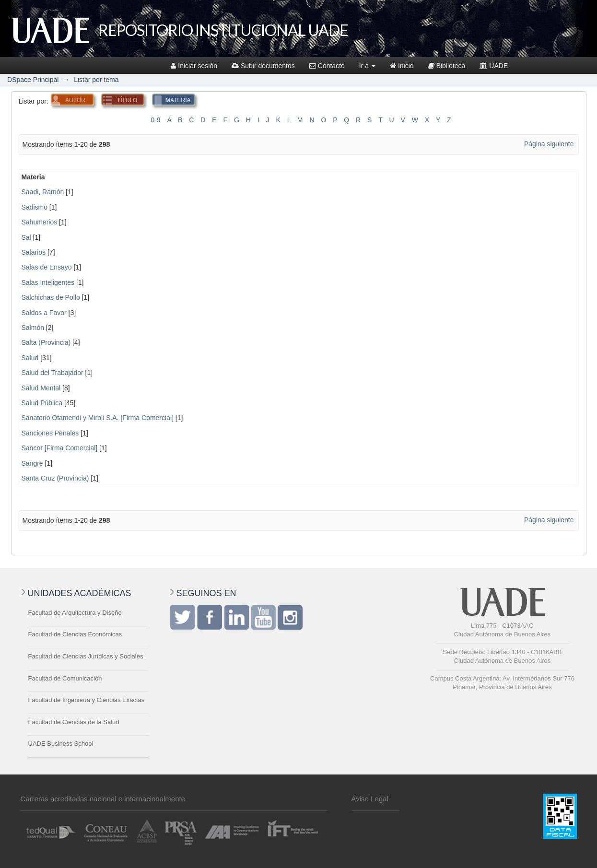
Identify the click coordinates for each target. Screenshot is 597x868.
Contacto (327, 66)
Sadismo (35, 207)
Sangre (32, 463)
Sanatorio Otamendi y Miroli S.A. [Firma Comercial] (98, 418)
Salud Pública (42, 403)
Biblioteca (447, 66)
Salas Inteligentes (48, 282)
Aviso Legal (370, 799)
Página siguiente (549, 144)
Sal (26, 237)
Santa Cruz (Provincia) (55, 478)
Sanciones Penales (50, 433)
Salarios (34, 252)
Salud (30, 358)
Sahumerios (40, 222)
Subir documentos (263, 66)
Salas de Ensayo (47, 267)
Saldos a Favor (44, 313)
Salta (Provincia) (46, 342)
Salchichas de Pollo (51, 297)
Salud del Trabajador (53, 373)
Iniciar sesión (194, 66)
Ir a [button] (367, 66)
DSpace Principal (33, 80)
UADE (494, 66)
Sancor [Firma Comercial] (60, 448)
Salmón (33, 328)
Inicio (402, 66)
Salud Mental (41, 388)
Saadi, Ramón (43, 192)
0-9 (155, 120)
